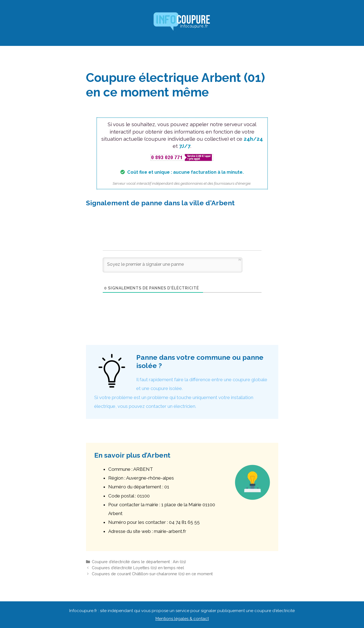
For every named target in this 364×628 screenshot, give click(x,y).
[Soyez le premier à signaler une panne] (173, 265)
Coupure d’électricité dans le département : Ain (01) (139, 562)
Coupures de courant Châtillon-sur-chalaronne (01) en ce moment (152, 574)
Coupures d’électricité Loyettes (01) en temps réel (138, 568)
